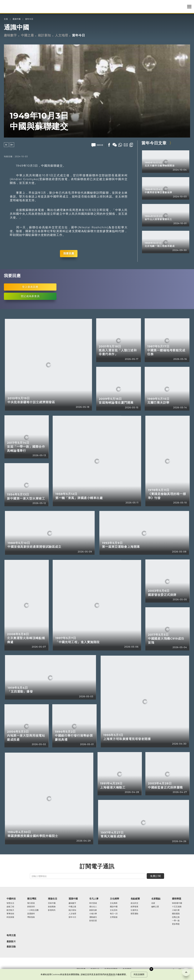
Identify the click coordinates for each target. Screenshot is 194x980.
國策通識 (176, 914)
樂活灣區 (32, 899)
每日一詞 (114, 914)
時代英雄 (93, 903)
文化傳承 (114, 903)
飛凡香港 (31, 903)
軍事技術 (10, 914)
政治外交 (134, 903)
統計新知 (44, 35)
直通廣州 (31, 914)
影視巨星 (93, 921)
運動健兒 (93, 917)
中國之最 (27, 35)
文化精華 (115, 899)
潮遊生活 (53, 899)
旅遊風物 (52, 907)
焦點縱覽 (135, 899)
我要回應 (69, 253)
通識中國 (17, 19)
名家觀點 (156, 899)
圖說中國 (114, 907)
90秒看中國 (177, 903)
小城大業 (176, 910)
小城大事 (93, 914)
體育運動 (134, 914)
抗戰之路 (176, 917)
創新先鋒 (93, 910)
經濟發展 (134, 907)
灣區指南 (31, 917)
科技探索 (10, 917)
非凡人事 (94, 899)
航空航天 (10, 910)
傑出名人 (93, 907)
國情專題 (177, 899)
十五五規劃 (177, 907)
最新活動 (11, 947)
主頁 (6, 19)
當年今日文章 (154, 143)
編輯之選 (155, 907)
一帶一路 (176, 921)
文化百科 (114, 910)
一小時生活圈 (33, 910)
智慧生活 (10, 903)
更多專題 (176, 924)
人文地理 (62, 35)
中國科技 (11, 899)
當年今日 (29, 19)
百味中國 (52, 903)
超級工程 (10, 907)
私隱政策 (111, 974)
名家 (153, 903)
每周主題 (11, 935)
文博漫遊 (114, 917)
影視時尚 (52, 910)
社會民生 (134, 910)
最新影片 (11, 942)
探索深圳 (31, 907)
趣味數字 (10, 35)
